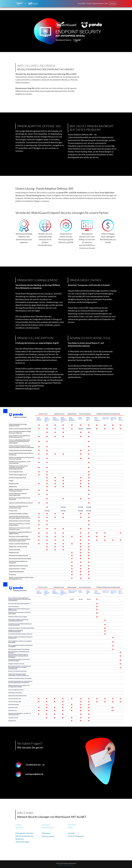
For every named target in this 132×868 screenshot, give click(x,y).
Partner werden (48, 836)
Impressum (61, 865)
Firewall (89, 3)
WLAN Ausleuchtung (24, 836)
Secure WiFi (81, 3)
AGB (66, 865)
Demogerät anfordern (25, 833)
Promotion (46, 833)
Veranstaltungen (22, 842)
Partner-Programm (76, 836)
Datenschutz (71, 865)
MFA (106, 3)
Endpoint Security (98, 3)
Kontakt (113, 4)
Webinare (20, 839)
